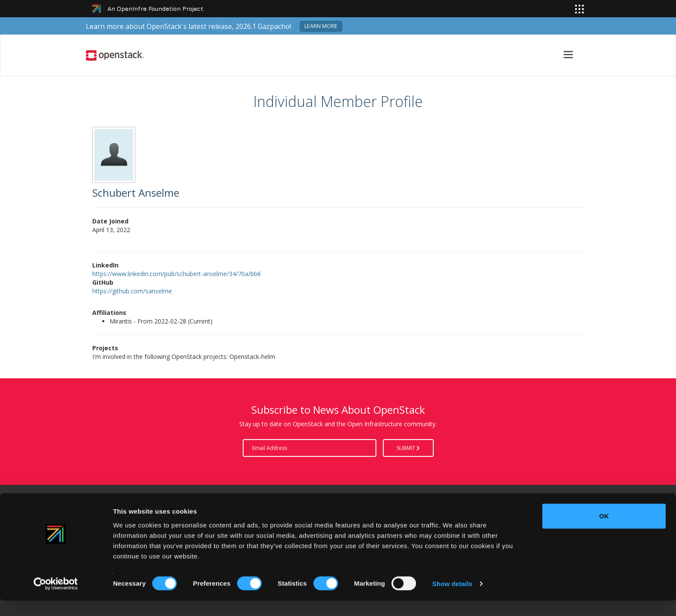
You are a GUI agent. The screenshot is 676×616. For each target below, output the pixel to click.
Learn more (321, 26)
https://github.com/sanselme (132, 291)
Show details (452, 599)
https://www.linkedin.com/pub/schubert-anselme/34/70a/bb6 (177, 274)
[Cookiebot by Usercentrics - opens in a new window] (56, 599)
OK (604, 531)
